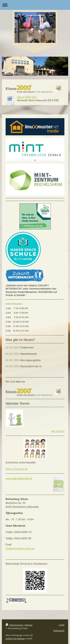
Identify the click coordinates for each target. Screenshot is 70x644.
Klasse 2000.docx (27, 97)
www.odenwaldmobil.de (19, 478)
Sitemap (28, 625)
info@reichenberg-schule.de (20, 549)
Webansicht (59, 630)
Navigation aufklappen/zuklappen (35, 5)
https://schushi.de (16, 469)
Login (62, 625)
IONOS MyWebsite (15, 639)
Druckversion (14, 625)
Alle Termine (58, 431)
